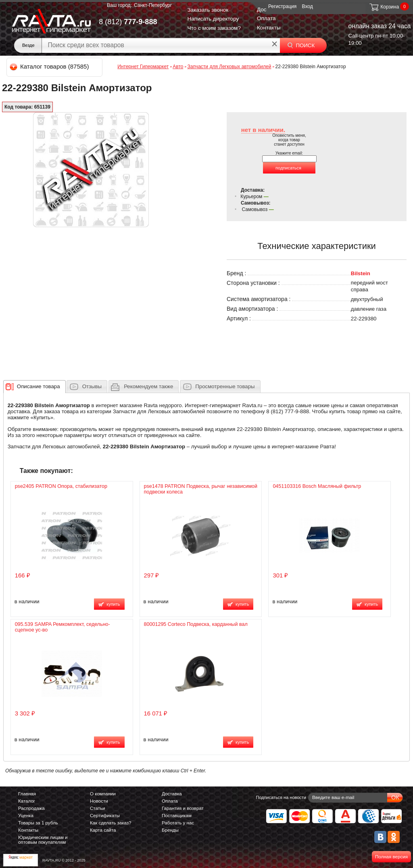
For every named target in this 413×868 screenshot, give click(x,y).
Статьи (97, 808)
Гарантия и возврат (183, 808)
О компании (103, 794)
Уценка (26, 816)
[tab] (34, 387)
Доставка (172, 794)
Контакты (269, 28)
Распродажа (31, 808)
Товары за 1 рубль (38, 823)
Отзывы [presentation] (92, 386)
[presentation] (39, 387)
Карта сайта (103, 830)
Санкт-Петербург (153, 5)
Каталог (27, 801)
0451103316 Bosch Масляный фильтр (317, 486)
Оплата (266, 18)
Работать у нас (178, 823)
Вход (308, 6)
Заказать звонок (208, 10)
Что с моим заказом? (214, 28)
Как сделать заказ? (111, 823)
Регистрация (282, 6)
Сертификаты (105, 816)
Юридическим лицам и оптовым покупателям (43, 840)
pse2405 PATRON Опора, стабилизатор (61, 486)
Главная (27, 794)
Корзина (384, 7)
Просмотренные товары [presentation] (225, 386)
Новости (99, 801)
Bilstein (361, 273)
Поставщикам (177, 816)
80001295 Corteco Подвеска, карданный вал (196, 624)
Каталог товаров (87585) (50, 66)
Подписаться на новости (281, 797)
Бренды (170, 830)
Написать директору (213, 19)
